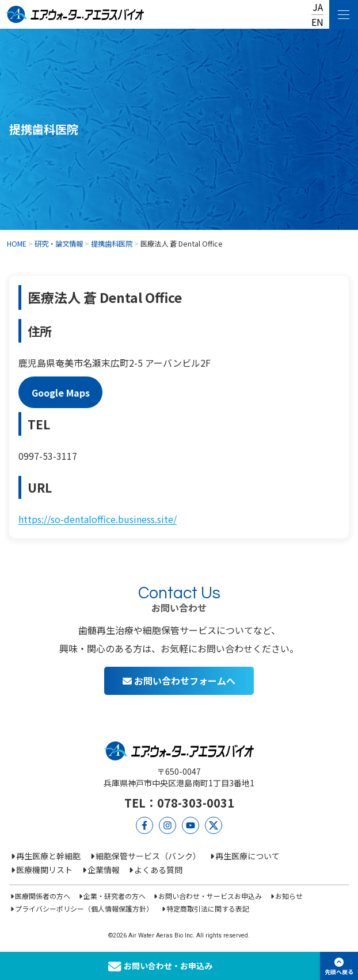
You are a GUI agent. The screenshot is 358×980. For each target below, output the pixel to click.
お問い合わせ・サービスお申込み (210, 896)
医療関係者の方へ (43, 896)
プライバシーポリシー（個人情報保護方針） (84, 908)
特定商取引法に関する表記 (208, 908)
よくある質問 (158, 870)
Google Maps (61, 392)
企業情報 (104, 870)
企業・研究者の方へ (115, 896)
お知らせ (289, 896)
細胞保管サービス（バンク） (148, 856)
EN (317, 22)
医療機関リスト (44, 870)
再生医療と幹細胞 (48, 856)
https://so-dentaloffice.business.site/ (98, 519)
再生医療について (247, 856)
